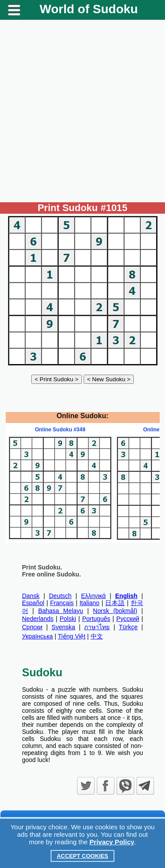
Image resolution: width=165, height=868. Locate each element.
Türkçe (128, 627)
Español (33, 603)
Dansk (31, 596)
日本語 (115, 603)
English (126, 596)
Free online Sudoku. (51, 574)
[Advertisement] (82, 111)
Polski (68, 619)
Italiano (90, 603)
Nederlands (38, 619)
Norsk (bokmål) (115, 611)
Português (96, 619)
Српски (32, 627)
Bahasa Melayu (61, 611)
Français (62, 603)
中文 (97, 636)
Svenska (63, 627)
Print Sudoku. (42, 567)
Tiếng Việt (72, 636)
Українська (37, 636)
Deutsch (60, 596)
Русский (128, 619)
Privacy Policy (112, 842)
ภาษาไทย (97, 627)
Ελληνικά (93, 596)
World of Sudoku (89, 9)
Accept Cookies (82, 856)
